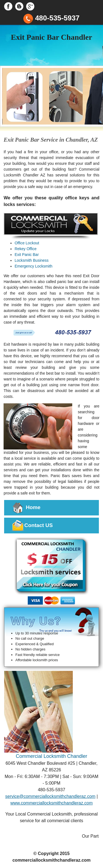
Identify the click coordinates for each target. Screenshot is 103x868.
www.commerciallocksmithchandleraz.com (52, 803)
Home (26, 508)
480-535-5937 (51, 18)
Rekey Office (26, 249)
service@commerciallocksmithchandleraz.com (50, 796)
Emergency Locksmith (34, 266)
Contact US (32, 526)
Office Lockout (27, 243)
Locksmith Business (32, 260)
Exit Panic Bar (27, 255)
